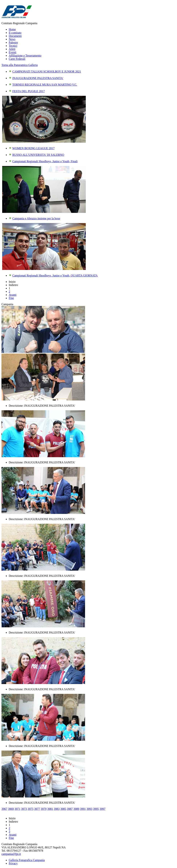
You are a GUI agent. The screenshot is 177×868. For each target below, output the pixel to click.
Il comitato (15, 33)
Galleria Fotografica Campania (27, 860)
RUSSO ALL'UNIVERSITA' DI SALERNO (38, 155)
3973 (24, 809)
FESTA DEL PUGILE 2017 (29, 91)
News (12, 39)
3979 (44, 809)
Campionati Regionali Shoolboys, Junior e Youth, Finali (45, 161)
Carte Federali (17, 59)
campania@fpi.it (11, 854)
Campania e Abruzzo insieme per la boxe (36, 218)
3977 (37, 809)
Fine (11, 298)
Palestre (13, 42)
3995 (96, 809)
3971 (17, 809)
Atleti (12, 49)
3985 (63, 809)
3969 (11, 809)
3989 (76, 809)
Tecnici (13, 46)
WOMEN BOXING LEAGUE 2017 (33, 148)
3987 (70, 809)
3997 (102, 809)
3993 (89, 809)
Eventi (13, 52)
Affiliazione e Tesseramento (25, 56)
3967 (4, 809)
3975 (31, 809)
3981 (50, 809)
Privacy (13, 863)
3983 (57, 809)
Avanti (13, 295)
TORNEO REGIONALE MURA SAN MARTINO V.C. (45, 85)
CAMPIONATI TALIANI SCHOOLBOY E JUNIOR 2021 (47, 72)
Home (12, 29)
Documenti (15, 36)
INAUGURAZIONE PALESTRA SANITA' (38, 78)
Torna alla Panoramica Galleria (20, 65)
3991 (83, 809)
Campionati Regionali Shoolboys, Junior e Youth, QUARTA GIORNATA (55, 275)
